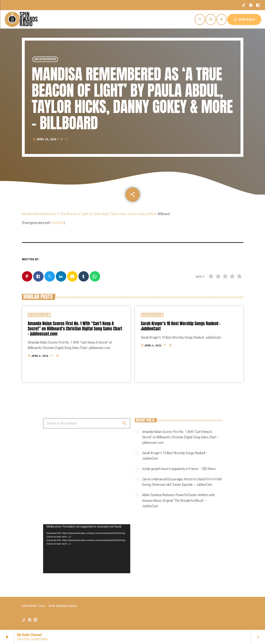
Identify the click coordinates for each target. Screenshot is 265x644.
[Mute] (118, 568)
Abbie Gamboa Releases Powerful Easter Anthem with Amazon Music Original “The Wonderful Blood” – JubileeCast (178, 500)
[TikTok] (244, 5)
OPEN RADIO (244, 19)
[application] (87, 549)
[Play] (222, 19)
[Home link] (22, 19)
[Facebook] (258, 5)
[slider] (83, 568)
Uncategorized (45, 59)
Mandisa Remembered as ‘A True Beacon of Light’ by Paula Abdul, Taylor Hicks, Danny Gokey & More (89, 214)
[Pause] (51, 568)
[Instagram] (251, 5)
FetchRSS (57, 223)
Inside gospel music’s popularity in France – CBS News (179, 469)
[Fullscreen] (126, 568)
